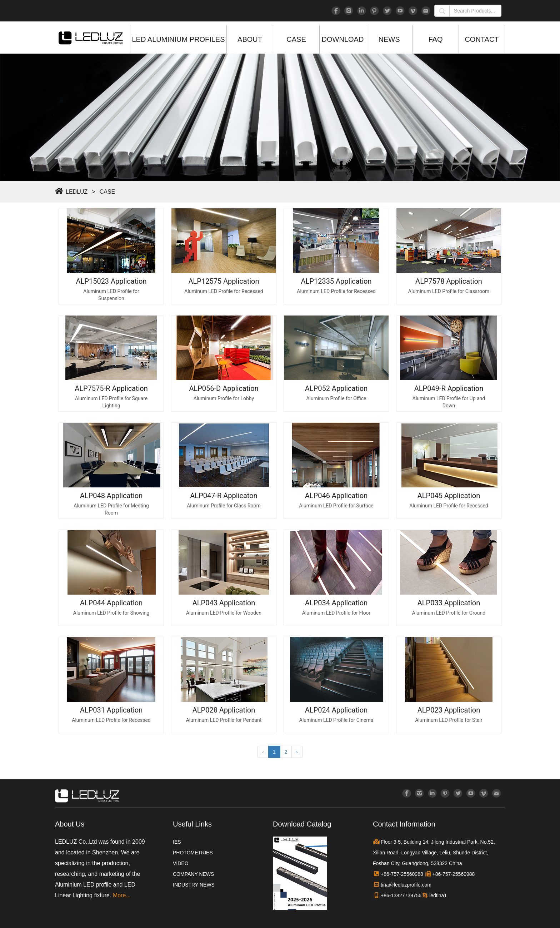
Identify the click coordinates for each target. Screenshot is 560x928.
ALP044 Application (111, 603)
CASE (296, 39)
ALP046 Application (336, 496)
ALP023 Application (449, 710)
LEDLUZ (77, 192)
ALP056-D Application (224, 388)
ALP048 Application (111, 496)
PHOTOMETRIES (193, 853)
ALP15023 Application (111, 281)
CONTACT (482, 39)
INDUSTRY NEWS (194, 885)
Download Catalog (302, 824)
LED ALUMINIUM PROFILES (178, 39)
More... (122, 895)
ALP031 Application (111, 710)
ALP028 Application (224, 710)
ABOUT (250, 39)
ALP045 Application (449, 496)
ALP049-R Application (449, 388)
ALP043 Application (224, 603)
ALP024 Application (336, 710)
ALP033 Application (449, 603)
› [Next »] (297, 752)
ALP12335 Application (336, 281)
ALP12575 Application (224, 281)
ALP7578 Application (449, 281)
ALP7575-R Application (111, 388)
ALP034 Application (336, 603)
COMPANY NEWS (193, 874)
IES (177, 842)
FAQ (435, 39)
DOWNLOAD (343, 39)
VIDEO (181, 863)
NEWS (389, 39)
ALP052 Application (336, 388)
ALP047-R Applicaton (224, 496)
